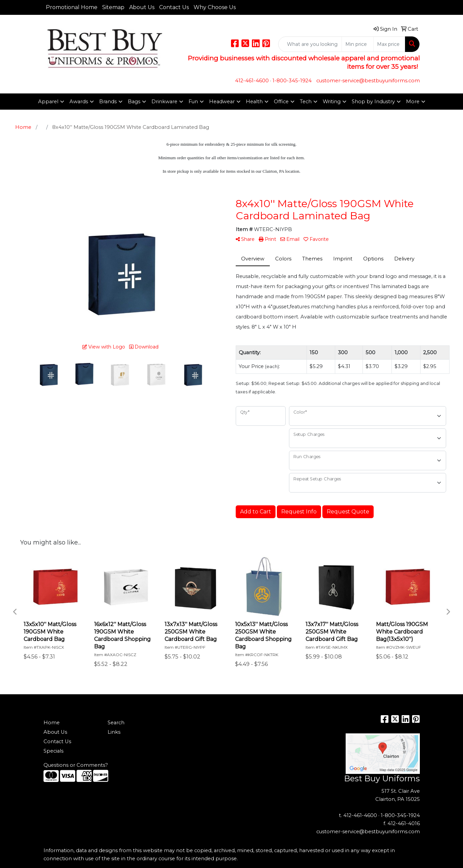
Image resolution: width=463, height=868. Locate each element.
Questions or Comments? (76, 765)
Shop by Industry (373, 102)
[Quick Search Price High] (389, 44)
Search (116, 723)
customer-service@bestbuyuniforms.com (368, 81)
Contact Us (174, 7)
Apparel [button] (48, 102)
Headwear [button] (222, 102)
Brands (108, 102)
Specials (53, 751)
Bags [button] (134, 102)
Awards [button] (79, 102)
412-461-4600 (252, 81)
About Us (142, 7)
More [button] (413, 102)
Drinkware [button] (164, 102)
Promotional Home (72, 7)
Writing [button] (332, 102)
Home (52, 723)
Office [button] (281, 102)
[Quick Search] (310, 44)
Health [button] (254, 102)
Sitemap (113, 7)
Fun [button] (193, 102)
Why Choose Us (215, 7)
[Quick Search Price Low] (358, 44)
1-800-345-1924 (292, 81)
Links (114, 732)
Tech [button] (306, 102)
